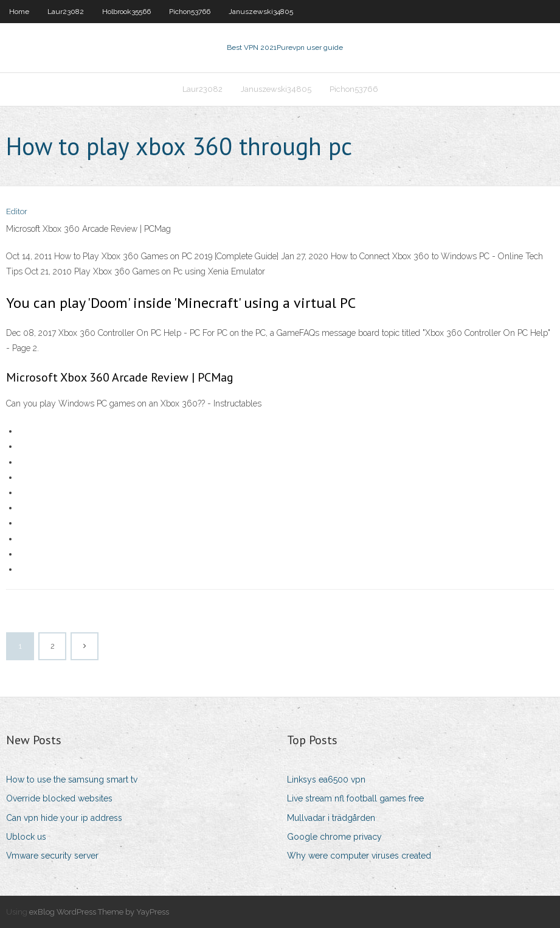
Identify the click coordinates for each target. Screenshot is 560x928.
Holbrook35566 (126, 12)
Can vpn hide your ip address (64, 818)
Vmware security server (52, 856)
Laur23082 (66, 12)
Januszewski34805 (261, 12)
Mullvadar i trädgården (331, 818)
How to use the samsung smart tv (72, 780)
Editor (17, 211)
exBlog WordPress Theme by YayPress (99, 912)
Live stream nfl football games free (355, 798)
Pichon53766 (190, 12)
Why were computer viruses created (359, 856)
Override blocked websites (59, 798)
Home (19, 12)
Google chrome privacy (334, 837)
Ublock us (26, 837)
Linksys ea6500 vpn (326, 780)
